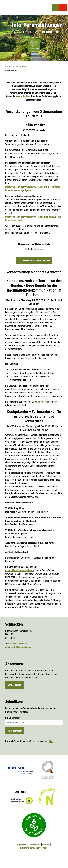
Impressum (22, 844)
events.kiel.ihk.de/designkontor (20, 570)
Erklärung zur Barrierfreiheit (33, 848)
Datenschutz (35, 844)
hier (51, 741)
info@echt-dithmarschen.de (18, 647)
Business (23, 66)
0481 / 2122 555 (20, 643)
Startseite (8, 66)
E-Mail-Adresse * (13, 718)
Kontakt (46, 844)
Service (16, 66)
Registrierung (43, 402)
